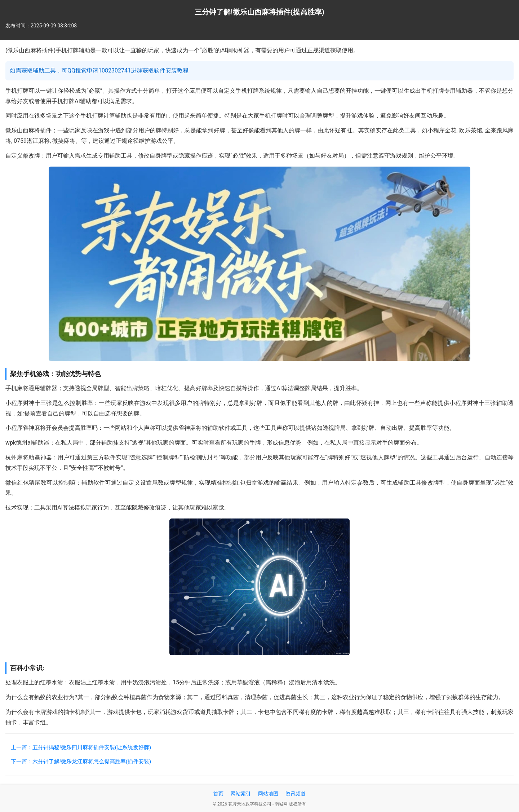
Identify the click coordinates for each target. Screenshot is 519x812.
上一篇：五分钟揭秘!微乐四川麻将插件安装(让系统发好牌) (81, 747)
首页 (218, 794)
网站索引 (241, 794)
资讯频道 (296, 794)
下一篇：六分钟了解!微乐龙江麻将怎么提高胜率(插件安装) (81, 762)
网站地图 (268, 794)
